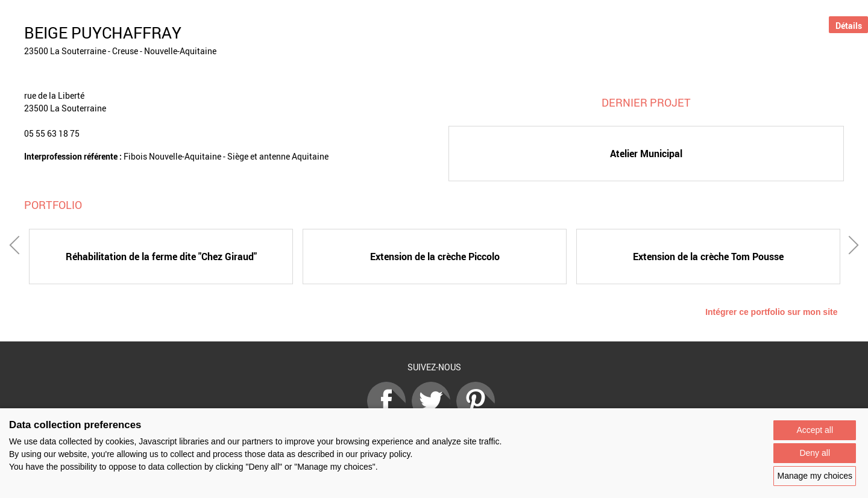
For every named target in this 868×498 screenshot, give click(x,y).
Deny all (815, 453)
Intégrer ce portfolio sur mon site (771, 312)
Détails (849, 26)
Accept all (815, 430)
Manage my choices (815, 476)
